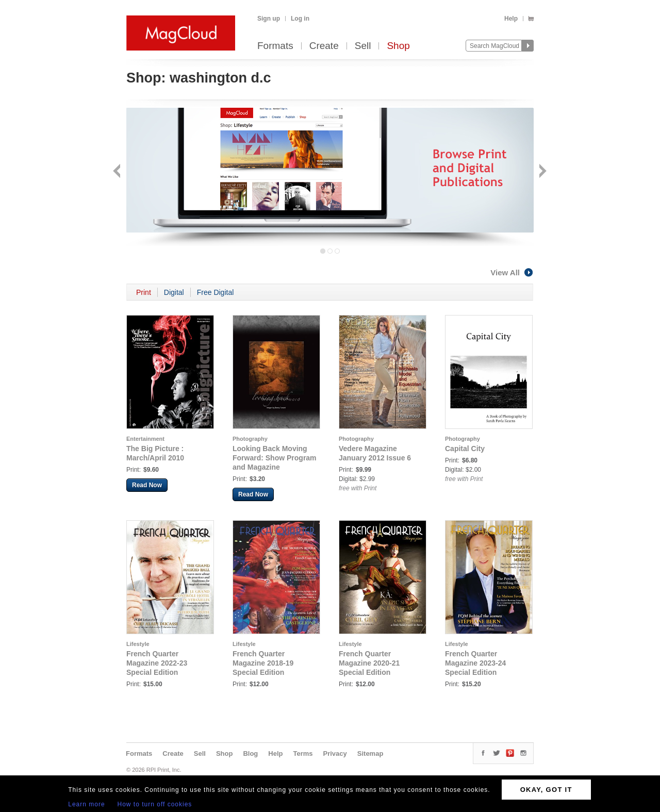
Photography (250, 439)
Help (511, 19)
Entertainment (145, 439)
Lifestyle (138, 644)
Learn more (86, 804)
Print (144, 292)
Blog (250, 753)
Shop (398, 46)
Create (324, 46)
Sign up (269, 19)
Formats (275, 46)
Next (542, 172)
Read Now (147, 485)
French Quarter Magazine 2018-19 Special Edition (263, 663)
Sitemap (370, 753)
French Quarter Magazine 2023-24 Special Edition (475, 663)
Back (118, 172)
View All (512, 272)
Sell (363, 46)
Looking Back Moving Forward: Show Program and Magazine (275, 458)
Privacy (335, 753)
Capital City (465, 449)
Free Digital (216, 292)
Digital (174, 292)
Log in (300, 19)
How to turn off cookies (155, 804)
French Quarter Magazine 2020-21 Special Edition (369, 663)
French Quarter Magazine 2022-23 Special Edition (157, 663)
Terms (303, 753)
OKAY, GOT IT (546, 790)
